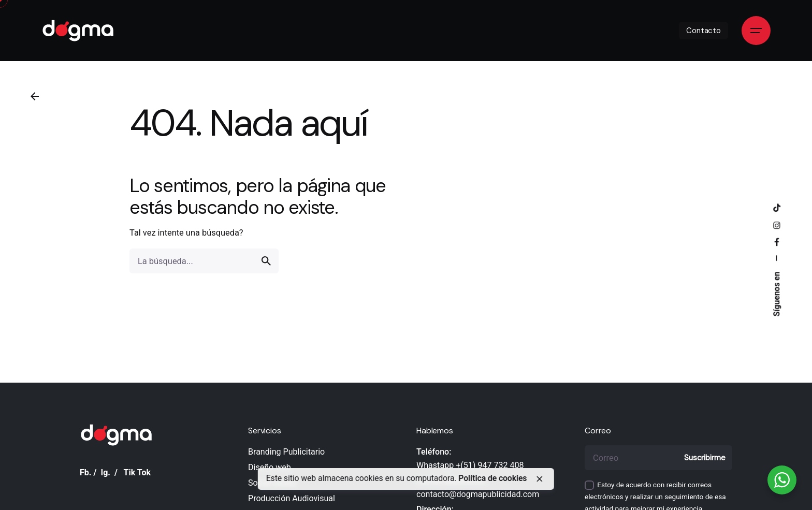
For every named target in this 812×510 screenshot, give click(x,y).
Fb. (86, 472)
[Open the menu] (756, 31)
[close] (539, 479)
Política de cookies (492, 478)
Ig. (105, 472)
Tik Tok (137, 472)
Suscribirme (705, 458)
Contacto (704, 31)
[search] (266, 261)
